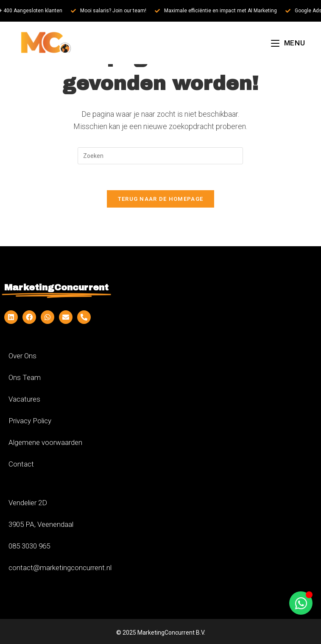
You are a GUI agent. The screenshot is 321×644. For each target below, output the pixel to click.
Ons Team (25, 377)
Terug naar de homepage (161, 199)
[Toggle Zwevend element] (301, 603)
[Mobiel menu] (288, 43)
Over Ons (22, 356)
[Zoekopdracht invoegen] (160, 156)
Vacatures (24, 399)
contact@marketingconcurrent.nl (60, 568)
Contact (21, 464)
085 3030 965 (29, 546)
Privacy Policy (30, 421)
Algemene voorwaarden (45, 442)
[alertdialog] (160, 11)
